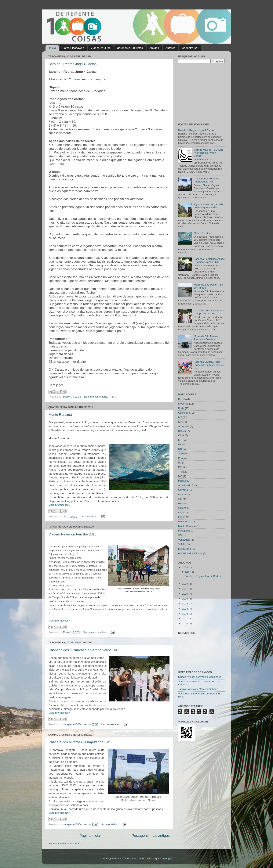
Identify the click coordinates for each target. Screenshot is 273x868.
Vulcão (182, 544)
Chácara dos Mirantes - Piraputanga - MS (80, 742)
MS (180, 417)
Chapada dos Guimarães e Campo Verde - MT (84, 650)
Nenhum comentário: (96, 397)
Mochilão (183, 404)
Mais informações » (60, 505)
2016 (185, 594)
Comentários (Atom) (70, 843)
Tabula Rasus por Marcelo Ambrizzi (198, 689)
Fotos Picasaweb (73, 48)
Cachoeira (184, 413)
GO (180, 499)
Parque (182, 481)
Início (53, 48)
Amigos (154, 48)
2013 (185, 609)
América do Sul (187, 485)
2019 (185, 584)
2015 (185, 599)
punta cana (185, 549)
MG (180, 476)
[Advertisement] (202, 92)
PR (180, 467)
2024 (185, 567)
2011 (185, 619)
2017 (185, 589)
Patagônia (184, 531)
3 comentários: (110, 824)
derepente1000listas (130, 48)
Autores (170, 48)
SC (180, 535)
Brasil (181, 399)
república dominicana (190, 553)
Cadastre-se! (190, 48)
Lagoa (182, 517)
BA (180, 444)
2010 (185, 623)
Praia (181, 408)
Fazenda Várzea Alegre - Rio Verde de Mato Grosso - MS (209, 365)
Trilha (181, 472)
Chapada (183, 494)
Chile (181, 435)
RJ (180, 463)
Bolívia (182, 431)
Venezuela (184, 540)
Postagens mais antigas (151, 836)
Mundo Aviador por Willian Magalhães (200, 677)
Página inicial (90, 836)
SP (180, 422)
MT (180, 440)
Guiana (182, 508)
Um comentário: (111, 724)
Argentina (184, 426)
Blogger (167, 858)
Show (181, 454)
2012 (185, 614)
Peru (181, 458)
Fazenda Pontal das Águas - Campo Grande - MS (209, 260)
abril (188, 572)
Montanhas (185, 522)
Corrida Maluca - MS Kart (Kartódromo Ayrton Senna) (208, 153)
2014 (185, 604)
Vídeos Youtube (101, 48)
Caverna (183, 490)
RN (180, 449)
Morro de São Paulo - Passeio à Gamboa (206, 338)
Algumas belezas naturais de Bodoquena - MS (208, 206)
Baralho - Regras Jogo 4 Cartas (73, 64)
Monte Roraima (60, 415)
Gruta (181, 504)
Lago (181, 512)
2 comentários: (89, 516)
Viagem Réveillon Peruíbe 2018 (73, 534)
